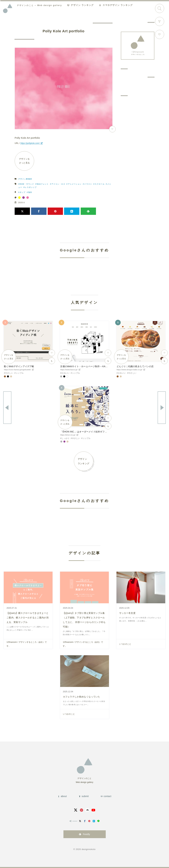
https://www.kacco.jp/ (69, 370)
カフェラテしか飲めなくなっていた (82, 697)
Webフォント (43, 184)
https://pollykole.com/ (30, 143)
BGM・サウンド (27, 184)
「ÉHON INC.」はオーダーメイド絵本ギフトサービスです (91, 432)
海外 (30, 192)
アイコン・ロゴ (58, 184)
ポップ (22, 192)
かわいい (65, 373)
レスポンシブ (31, 187)
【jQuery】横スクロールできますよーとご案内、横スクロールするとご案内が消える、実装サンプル (27, 618)
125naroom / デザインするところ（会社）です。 (27, 644)
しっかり (65, 438)
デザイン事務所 (25, 179)
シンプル (20, 373)
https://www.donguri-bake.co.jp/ (129, 370)
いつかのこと (125, 644)
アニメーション (75, 184)
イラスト (88, 184)
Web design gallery (40, 6)
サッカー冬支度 (127, 613)
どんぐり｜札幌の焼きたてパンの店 (135, 366)
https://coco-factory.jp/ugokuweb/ (17, 370)
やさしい (9, 373)
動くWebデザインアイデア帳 (19, 366)
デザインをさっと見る (24, 161)
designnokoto (89, 849)
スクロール (100, 184)
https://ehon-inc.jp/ (68, 435)
